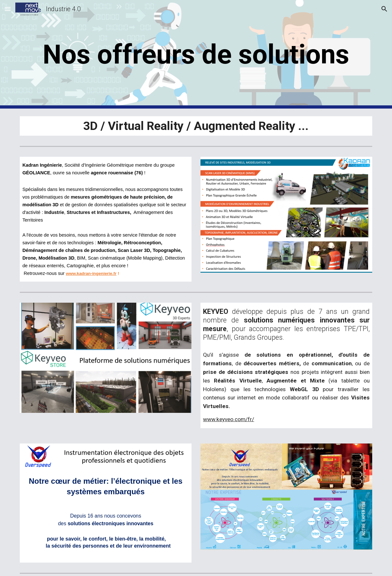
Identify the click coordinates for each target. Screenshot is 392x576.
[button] (8, 9)
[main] (196, 54)
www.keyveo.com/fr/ (229, 419)
